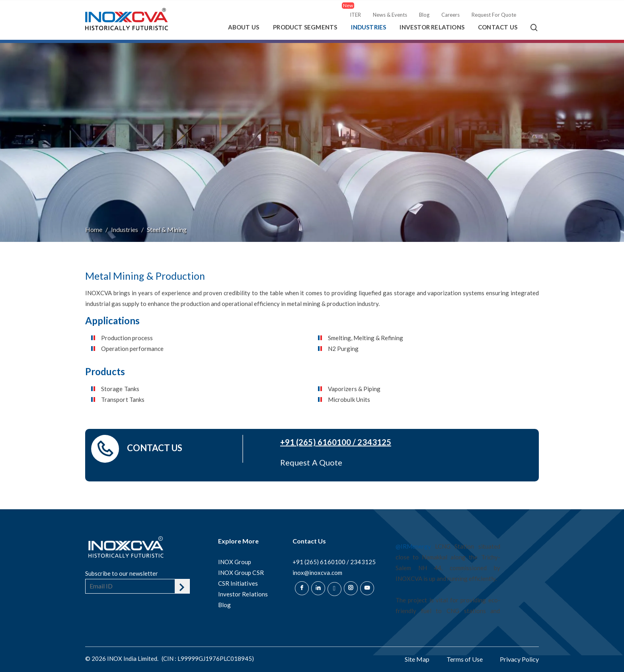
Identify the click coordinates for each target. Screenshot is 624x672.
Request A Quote (311, 462)
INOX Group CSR (241, 573)
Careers (450, 15)
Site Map (417, 659)
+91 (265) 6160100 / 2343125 (336, 442)
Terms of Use (465, 659)
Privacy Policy (519, 659)
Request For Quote (494, 15)
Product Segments (305, 27)
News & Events (390, 15)
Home (94, 229)
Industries (369, 27)
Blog (424, 15)
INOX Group (235, 562)
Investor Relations (432, 27)
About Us (244, 27)
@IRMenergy (413, 546)
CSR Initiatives (238, 583)
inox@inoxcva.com (317, 573)
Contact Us (498, 27)
